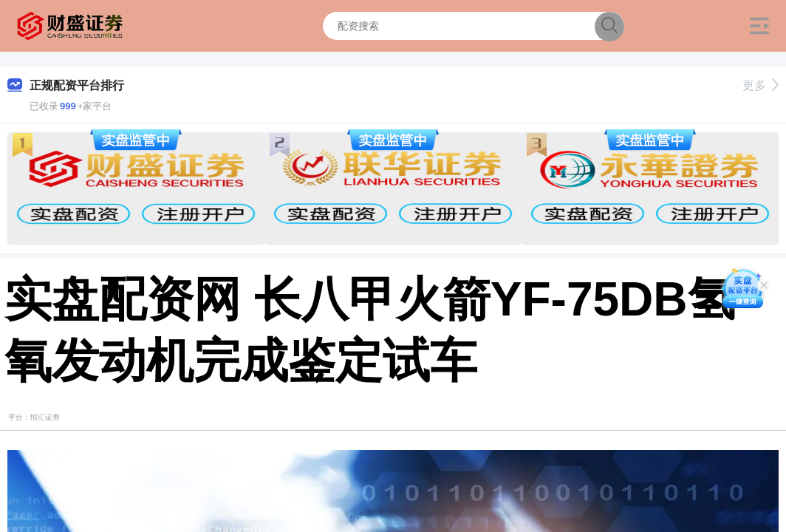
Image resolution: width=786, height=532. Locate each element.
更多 (761, 85)
